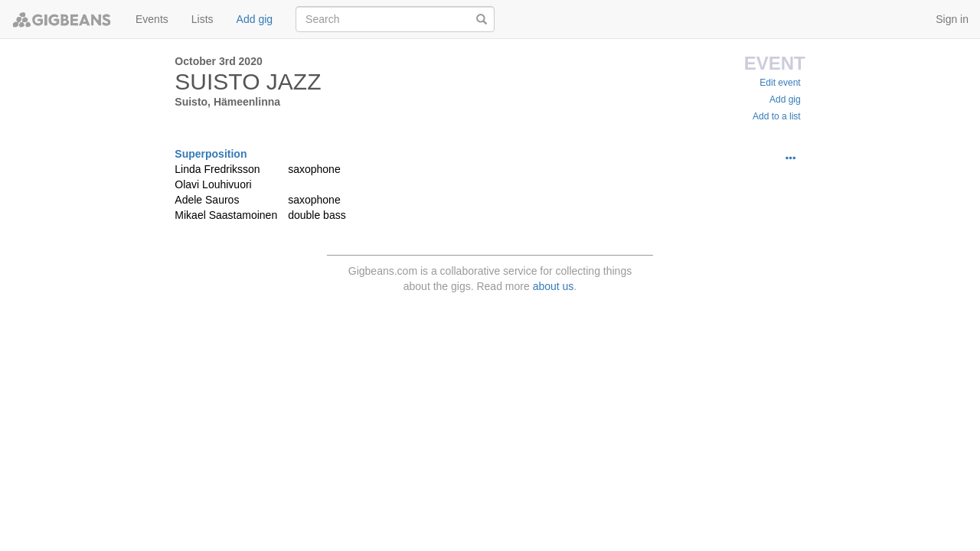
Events (152, 19)
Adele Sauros (207, 200)
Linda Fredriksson (217, 169)
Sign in (952, 19)
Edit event (780, 83)
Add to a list (777, 116)
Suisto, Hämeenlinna (227, 102)
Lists (203, 19)
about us (554, 286)
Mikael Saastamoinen (226, 215)
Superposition (211, 154)
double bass (317, 215)
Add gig (255, 19)
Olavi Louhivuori (213, 184)
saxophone (314, 169)
